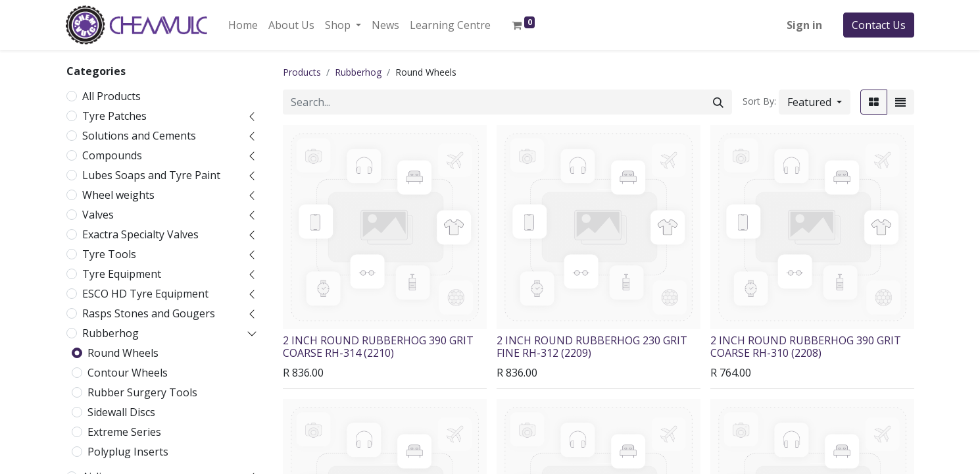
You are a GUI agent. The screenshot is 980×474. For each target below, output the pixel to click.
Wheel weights (118, 195)
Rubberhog (110, 333)
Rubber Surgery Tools (142, 392)
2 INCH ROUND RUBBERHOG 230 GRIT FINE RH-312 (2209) (592, 347)
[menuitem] (243, 25)
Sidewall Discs (121, 412)
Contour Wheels (128, 373)
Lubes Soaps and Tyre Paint (151, 175)
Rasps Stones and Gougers (149, 313)
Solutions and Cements (139, 136)
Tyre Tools (109, 254)
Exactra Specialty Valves (140, 234)
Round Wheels (123, 353)
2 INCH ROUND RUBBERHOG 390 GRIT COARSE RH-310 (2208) (806, 347)
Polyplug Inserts (128, 452)
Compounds (112, 155)
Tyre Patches (114, 116)
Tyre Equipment (122, 274)
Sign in (804, 25)
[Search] (718, 102)
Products (302, 72)
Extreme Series (124, 432)
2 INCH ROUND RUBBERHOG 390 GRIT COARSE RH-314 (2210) (378, 347)
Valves (98, 215)
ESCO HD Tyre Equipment (145, 294)
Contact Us (879, 25)
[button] (815, 102)
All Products (111, 96)
